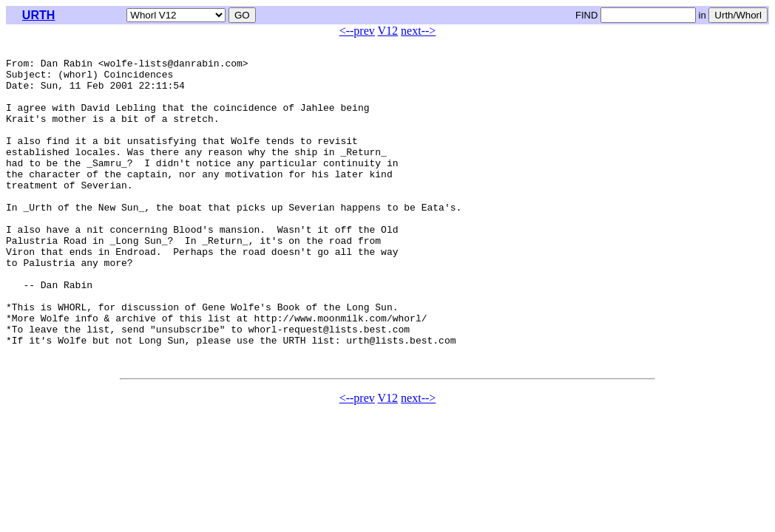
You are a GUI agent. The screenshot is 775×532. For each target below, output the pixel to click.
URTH (38, 15)
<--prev (357, 31)
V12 (388, 31)
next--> (418, 31)
